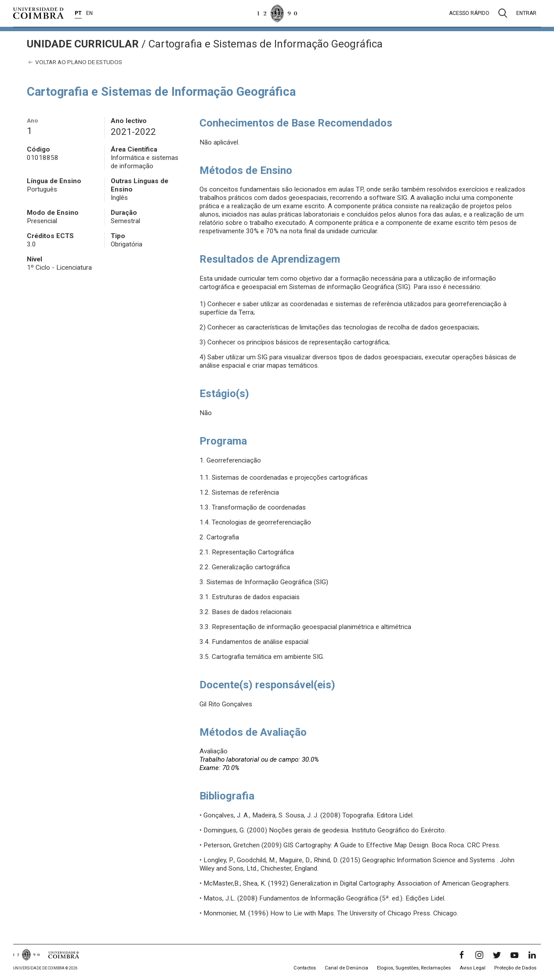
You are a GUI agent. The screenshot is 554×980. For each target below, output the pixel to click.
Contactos (305, 968)
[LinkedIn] (532, 955)
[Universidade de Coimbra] (38, 13)
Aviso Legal (473, 968)
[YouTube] (514, 955)
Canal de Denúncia (346, 968)
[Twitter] (497, 955)
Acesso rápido (469, 13)
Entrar (526, 13)
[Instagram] (479, 955)
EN (89, 13)
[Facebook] (462, 955)
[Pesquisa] (503, 13)
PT (78, 13)
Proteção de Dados (515, 968)
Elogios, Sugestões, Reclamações (414, 968)
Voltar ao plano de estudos (74, 62)
